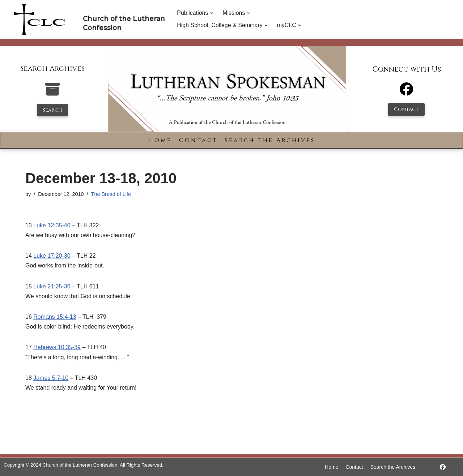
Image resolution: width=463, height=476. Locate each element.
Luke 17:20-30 (52, 256)
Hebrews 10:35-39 (57, 347)
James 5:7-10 (51, 378)
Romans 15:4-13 (55, 317)
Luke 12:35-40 (52, 225)
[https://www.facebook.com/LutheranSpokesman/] (443, 467)
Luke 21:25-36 (52, 286)
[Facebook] (406, 92)
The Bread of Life (111, 194)
